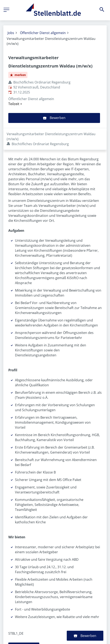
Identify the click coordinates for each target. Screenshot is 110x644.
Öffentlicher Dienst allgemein (43, 33)
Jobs (11, 33)
